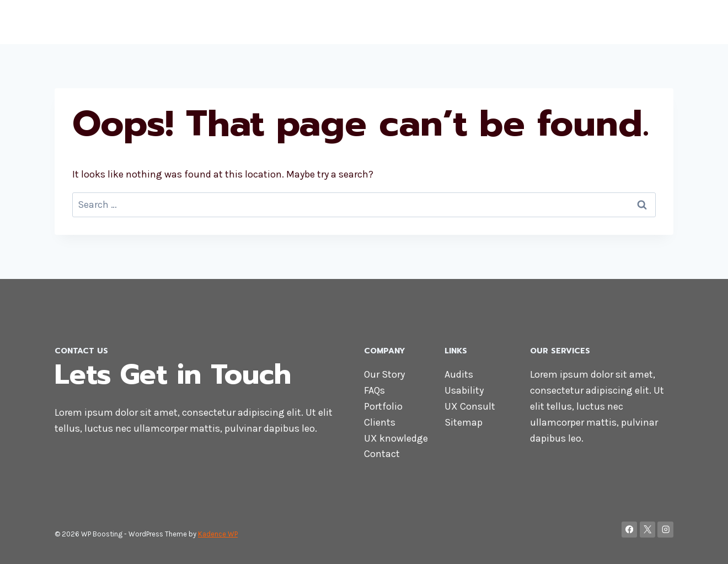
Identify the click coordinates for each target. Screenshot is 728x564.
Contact (614, 22)
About (452, 22)
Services (563, 22)
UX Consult (470, 406)
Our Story (384, 374)
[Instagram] (665, 530)
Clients (380, 422)
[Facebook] (630, 530)
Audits (459, 374)
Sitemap (464, 422)
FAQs (374, 390)
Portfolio (383, 406)
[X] (648, 530)
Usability (464, 390)
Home (411, 22)
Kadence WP (218, 534)
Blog (656, 22)
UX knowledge (396, 438)
